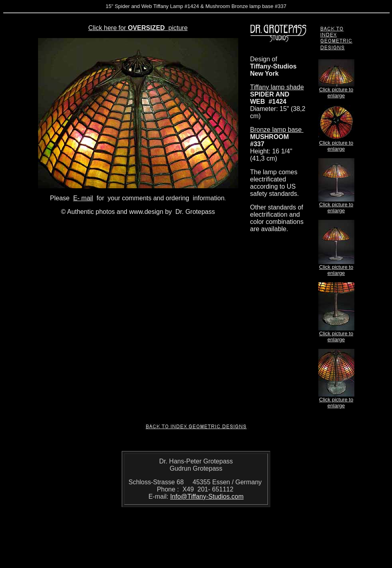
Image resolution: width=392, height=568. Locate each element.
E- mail (83, 198)
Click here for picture (138, 28)
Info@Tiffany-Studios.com (207, 496)
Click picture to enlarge (336, 93)
